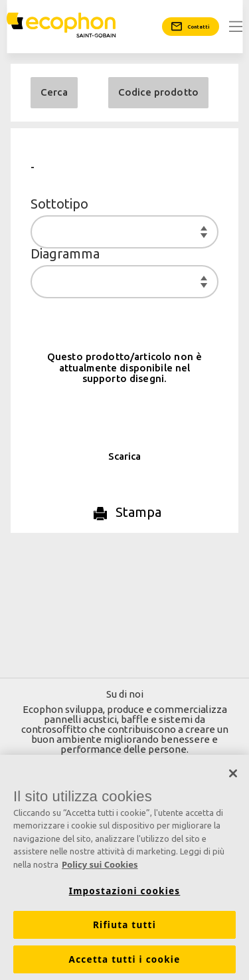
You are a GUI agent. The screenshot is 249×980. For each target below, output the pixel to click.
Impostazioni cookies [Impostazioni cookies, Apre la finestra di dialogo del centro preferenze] (125, 894)
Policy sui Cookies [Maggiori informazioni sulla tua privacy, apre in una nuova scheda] (100, 868)
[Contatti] (191, 27)
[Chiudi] (233, 777)
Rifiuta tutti (124, 928)
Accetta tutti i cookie (125, 963)
